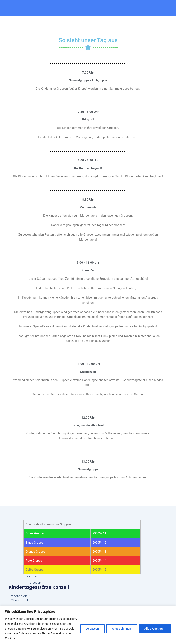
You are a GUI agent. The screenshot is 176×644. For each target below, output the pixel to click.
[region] (88, 625)
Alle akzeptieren (155, 629)
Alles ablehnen (122, 629)
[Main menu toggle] (168, 8)
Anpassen (93, 629)
